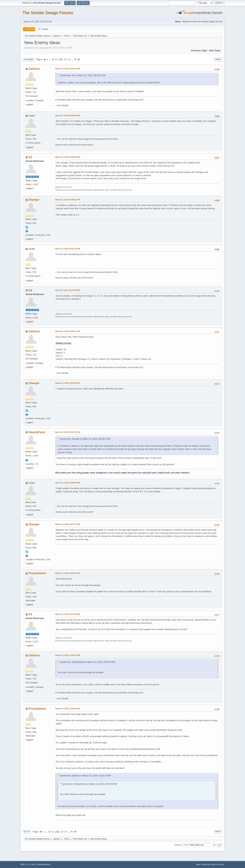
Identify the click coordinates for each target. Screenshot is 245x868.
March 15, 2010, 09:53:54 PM (68, 573)
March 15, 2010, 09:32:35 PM (68, 290)
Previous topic (199, 51)
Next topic (215, 51)
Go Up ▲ (221, 864)
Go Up (27, 832)
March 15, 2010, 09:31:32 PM (68, 249)
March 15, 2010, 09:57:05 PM (68, 614)
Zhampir (34, 200)
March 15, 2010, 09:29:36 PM (68, 157)
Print (218, 60)
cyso (32, 116)
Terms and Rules (209, 864)
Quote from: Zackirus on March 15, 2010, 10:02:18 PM (85, 776)
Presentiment (37, 573)
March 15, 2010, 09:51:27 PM (68, 524)
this (64, 579)
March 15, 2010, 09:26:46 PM (68, 115)
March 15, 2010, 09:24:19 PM (68, 69)
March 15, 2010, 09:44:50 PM (68, 383)
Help (198, 864)
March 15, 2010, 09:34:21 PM (68, 331)
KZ (30, 157)
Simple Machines (43, 864)
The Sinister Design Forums (48, 13)
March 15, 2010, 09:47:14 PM (68, 432)
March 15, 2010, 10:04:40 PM (68, 709)
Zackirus (34, 69)
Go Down (28, 60)
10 (53, 59)
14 (69, 59)
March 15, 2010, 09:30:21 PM (68, 200)
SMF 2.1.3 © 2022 (28, 864)
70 (75, 59)
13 (65, 59)
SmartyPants (37, 432)
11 (56, 59)
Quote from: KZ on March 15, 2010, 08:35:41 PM (83, 75)
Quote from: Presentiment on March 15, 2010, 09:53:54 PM (88, 662)
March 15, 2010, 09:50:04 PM (68, 483)
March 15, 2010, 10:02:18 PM (68, 655)
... (50, 59)
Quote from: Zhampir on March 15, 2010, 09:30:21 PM (85, 439)
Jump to (178, 845)
